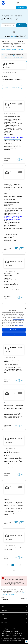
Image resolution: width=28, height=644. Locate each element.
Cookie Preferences (6, 632)
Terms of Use (21, 593)
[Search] (9, 25)
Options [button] (27, 22)
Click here (13, 37)
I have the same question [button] (12, 87)
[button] (24, 62)
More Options (14, 330)
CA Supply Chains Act (6, 630)
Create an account (11, 50)
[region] (14, 322)
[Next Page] (19, 565)
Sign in (3, 50)
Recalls (3, 628)
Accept (14, 334)
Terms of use (4, 634)
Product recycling (10, 628)
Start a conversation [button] (21, 25)
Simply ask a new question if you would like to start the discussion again (15, 56)
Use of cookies (19, 325)
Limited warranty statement (15, 634)
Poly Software (5, 12)
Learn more (20, 50)
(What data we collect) (18, 319)
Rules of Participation (9, 594)
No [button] (22, 159)
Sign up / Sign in (21, 7)
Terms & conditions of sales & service (9, 635)
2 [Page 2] (16, 565)
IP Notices (21, 635)
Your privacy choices (16, 632)
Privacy (13, 630)
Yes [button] (16, 159)
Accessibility (18, 628)
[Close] (25, 308)
